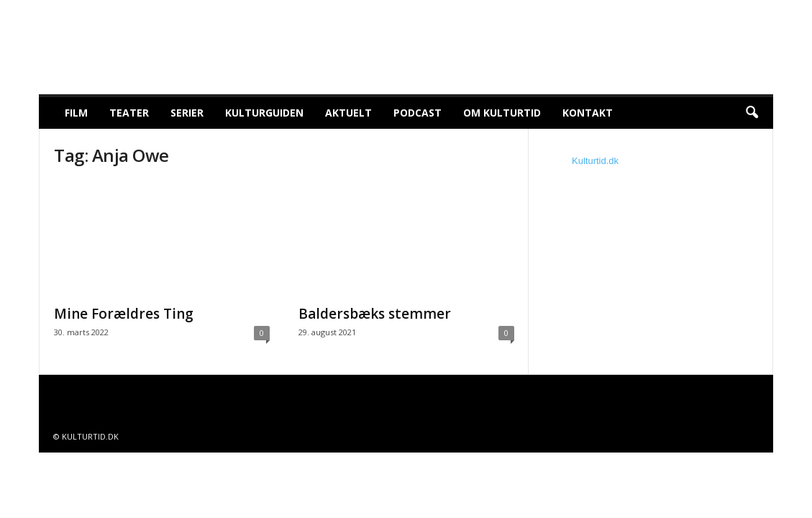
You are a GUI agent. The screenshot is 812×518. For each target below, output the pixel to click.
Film (76, 113)
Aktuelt (348, 113)
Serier (187, 113)
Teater (129, 113)
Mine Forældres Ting (124, 314)
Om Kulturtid (502, 113)
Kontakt (588, 113)
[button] (752, 113)
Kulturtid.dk (595, 161)
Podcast (418, 113)
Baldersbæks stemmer (375, 314)
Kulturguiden (264, 113)
